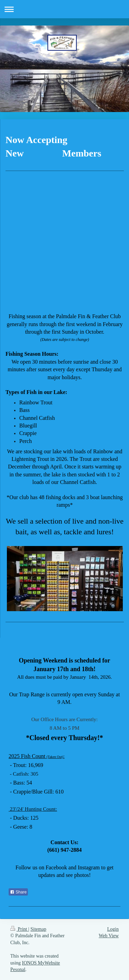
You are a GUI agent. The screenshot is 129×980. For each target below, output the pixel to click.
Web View (109, 936)
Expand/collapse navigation (64, 9)
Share (18, 892)
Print (19, 929)
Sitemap (39, 929)
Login (113, 929)
